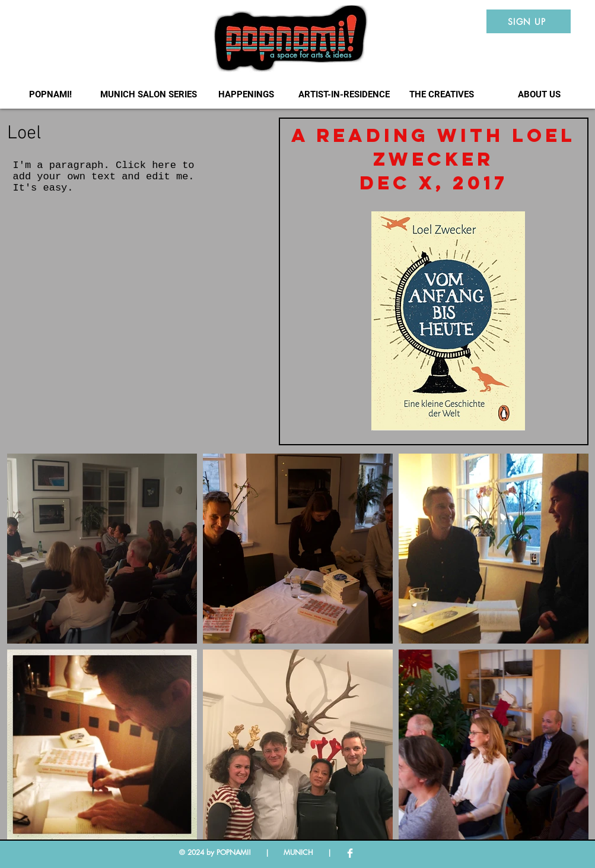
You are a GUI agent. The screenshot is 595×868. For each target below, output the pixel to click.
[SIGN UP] (529, 21)
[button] (149, 94)
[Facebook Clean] (350, 853)
